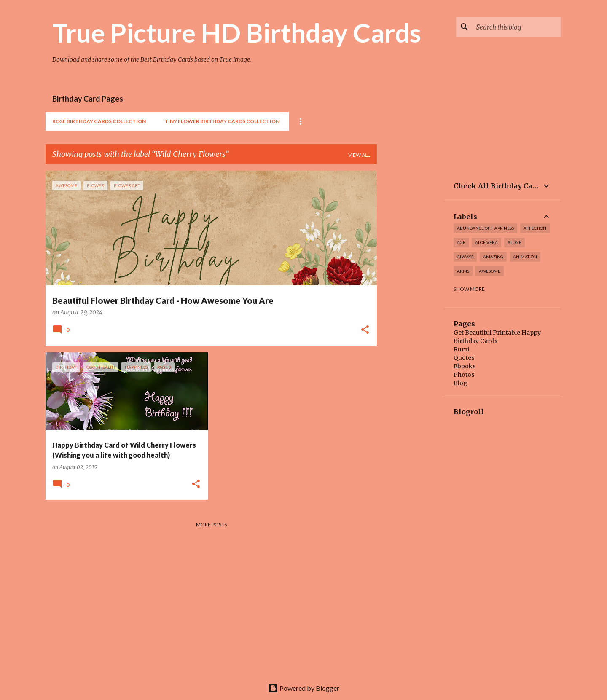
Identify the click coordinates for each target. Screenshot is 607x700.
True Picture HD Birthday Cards (237, 32)
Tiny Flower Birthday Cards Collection (222, 121)
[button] (365, 330)
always (465, 257)
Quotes (464, 358)
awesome (490, 271)
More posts (211, 524)
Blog (461, 383)
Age (461, 242)
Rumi (461, 349)
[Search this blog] (517, 27)
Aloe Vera (486, 242)
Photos (464, 375)
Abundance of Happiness (485, 228)
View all (359, 155)
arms (463, 271)
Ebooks (465, 366)
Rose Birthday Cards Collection (99, 121)
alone (514, 242)
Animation (525, 257)
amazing (493, 257)
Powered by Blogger (304, 688)
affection (535, 228)
